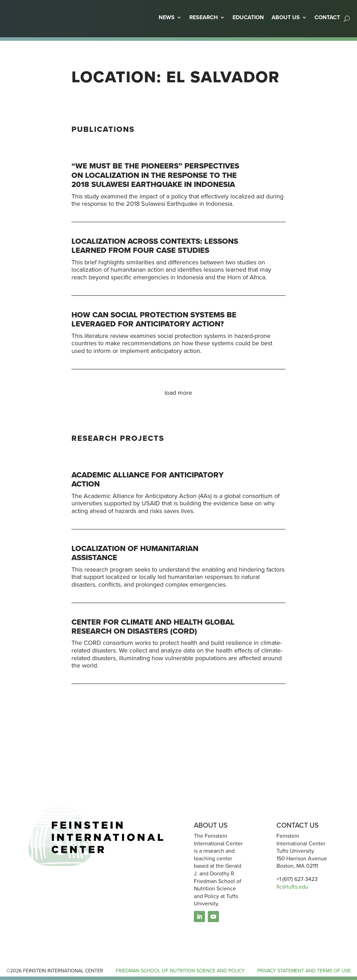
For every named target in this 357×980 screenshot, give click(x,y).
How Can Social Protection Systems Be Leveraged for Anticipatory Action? (154, 319)
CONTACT (327, 17)
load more (178, 393)
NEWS (167, 17)
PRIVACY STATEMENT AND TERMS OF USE (304, 971)
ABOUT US (286, 17)
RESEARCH (204, 17)
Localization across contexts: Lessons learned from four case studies (155, 246)
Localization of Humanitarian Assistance (135, 553)
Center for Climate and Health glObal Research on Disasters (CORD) (153, 627)
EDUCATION (248, 17)
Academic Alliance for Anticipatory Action (147, 479)
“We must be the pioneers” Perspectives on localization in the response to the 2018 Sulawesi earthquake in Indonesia (155, 175)
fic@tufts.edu (292, 887)
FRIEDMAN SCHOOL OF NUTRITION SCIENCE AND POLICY (180, 971)
